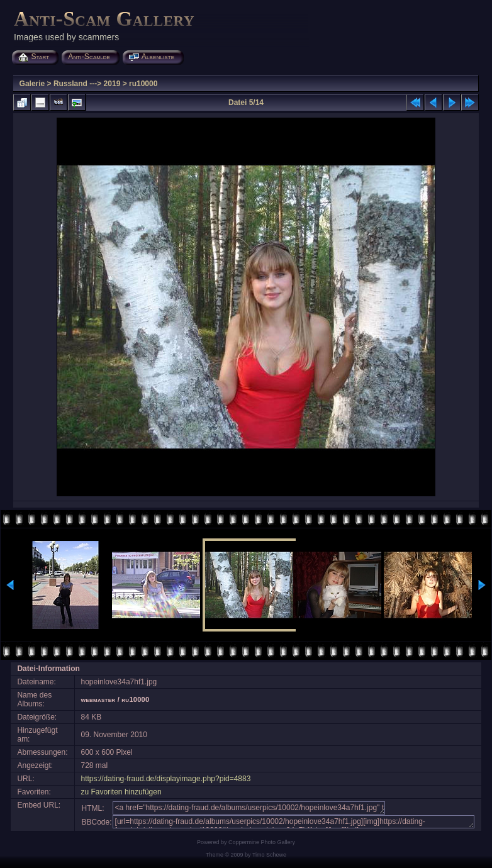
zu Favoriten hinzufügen (121, 792)
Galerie (32, 84)
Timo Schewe (269, 855)
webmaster (98, 699)
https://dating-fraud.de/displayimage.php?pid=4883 (166, 779)
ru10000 (143, 84)
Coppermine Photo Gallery (262, 842)
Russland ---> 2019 (87, 84)
